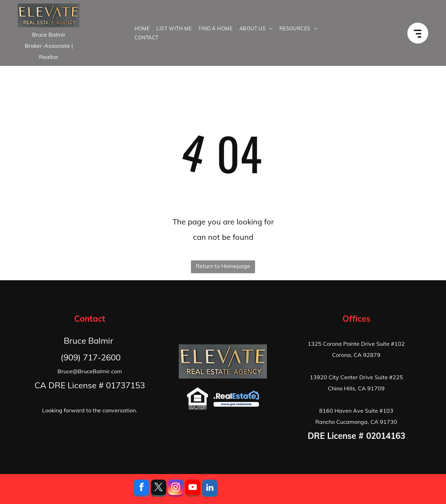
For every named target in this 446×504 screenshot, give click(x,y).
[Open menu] (421, 33)
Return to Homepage (223, 266)
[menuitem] (142, 28)
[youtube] (193, 489)
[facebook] (141, 489)
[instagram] (176, 489)
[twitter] (159, 489)
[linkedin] (210, 489)
